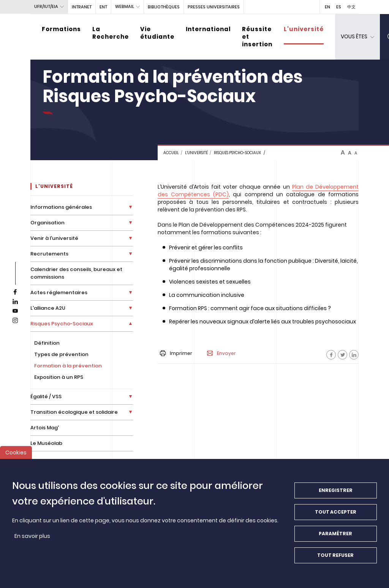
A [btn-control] (343, 153)
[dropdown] (357, 37)
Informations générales (61, 207)
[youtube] (15, 311)
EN (327, 7)
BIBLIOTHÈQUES (164, 7)
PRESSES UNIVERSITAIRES (214, 7)
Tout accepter (336, 518)
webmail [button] (125, 6)
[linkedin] (15, 302)
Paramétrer (335, 540)
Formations (61, 29)
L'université (304, 29)
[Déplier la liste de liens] (130, 207)
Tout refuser (335, 562)
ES (339, 7)
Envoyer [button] (221, 353)
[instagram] (15, 321)
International (208, 29)
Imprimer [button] (176, 353)
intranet (82, 7)
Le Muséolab (46, 443)
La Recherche (111, 33)
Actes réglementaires (59, 292)
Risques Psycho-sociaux (237, 153)
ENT (103, 7)
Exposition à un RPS (59, 377)
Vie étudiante (157, 33)
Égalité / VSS (46, 396)
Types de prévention (61, 354)
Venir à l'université (54, 238)
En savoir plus (32, 542)
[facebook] (15, 292)
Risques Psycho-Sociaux (62, 324)
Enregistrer (336, 497)
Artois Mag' (45, 428)
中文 (351, 7)
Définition (47, 343)
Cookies (16, 459)
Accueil (171, 153)
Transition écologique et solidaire (74, 412)
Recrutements (49, 254)
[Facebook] (331, 355)
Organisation (47, 223)
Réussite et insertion (257, 37)
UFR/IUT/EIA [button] (46, 6)
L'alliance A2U (48, 308)
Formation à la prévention (68, 366)
